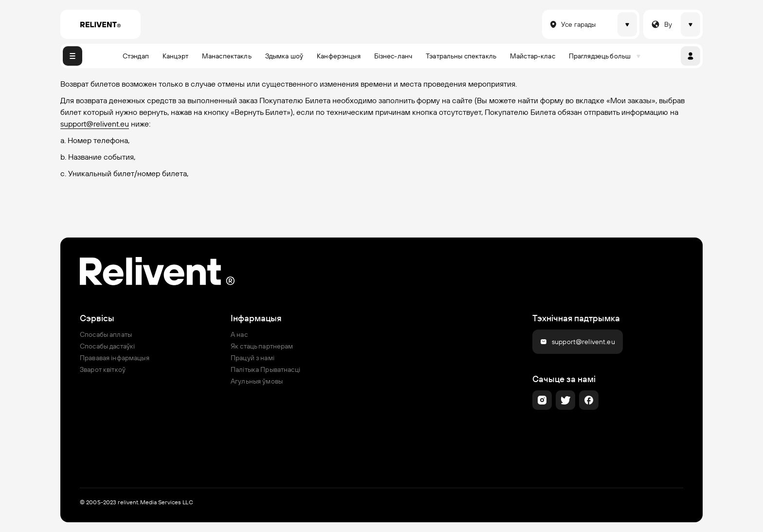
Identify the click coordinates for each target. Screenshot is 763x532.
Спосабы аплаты (106, 334)
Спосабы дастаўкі (107, 346)
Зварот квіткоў (103, 369)
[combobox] (548, 24)
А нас (239, 334)
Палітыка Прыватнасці (265, 369)
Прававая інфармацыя (115, 358)
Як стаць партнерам (262, 346)
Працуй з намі (253, 358)
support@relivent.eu (95, 124)
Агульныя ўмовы (257, 381)
